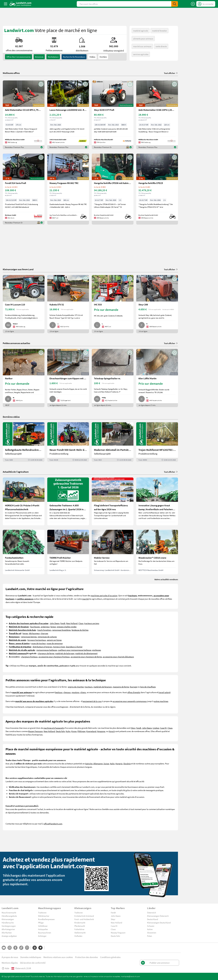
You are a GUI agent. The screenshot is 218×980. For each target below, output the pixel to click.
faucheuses (35, 627)
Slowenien (152, 933)
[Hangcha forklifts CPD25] (157, 189)
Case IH (163, 728)
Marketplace (53, 57)
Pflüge (41, 923)
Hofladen (78, 936)
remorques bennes (29, 637)
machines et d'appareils (54, 728)
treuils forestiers (44, 630)
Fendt (63, 623)
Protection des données (86, 957)
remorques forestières (61, 630)
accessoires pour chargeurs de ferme (86, 657)
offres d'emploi (134, 692)
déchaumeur (34, 633)
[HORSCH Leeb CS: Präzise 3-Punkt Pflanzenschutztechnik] (24, 501)
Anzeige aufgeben (9, 936)
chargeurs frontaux (29, 657)
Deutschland (153, 919)
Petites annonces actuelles (16, 343)
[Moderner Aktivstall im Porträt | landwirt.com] (113, 442)
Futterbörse (79, 929)
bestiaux (59, 692)
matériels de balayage (65, 653)
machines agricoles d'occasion (104, 595)
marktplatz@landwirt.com (130, 976)
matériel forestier (159, 31)
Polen (150, 936)
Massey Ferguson (35, 731)
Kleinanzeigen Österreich (158, 916)
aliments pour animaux (143, 39)
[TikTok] (21, 948)
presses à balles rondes (67, 627)
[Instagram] (10, 948)
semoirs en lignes (54, 640)
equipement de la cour (92, 701)
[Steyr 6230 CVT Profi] (113, 115)
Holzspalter (43, 929)
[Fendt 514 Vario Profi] (24, 189)
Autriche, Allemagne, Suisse (97, 764)
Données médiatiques (31, 957)
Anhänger (42, 936)
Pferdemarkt (80, 926)
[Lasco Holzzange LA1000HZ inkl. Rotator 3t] (68, 115)
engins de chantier (76, 687)
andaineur (45, 627)
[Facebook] (15, 948)
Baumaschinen (45, 933)
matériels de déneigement (86, 653)
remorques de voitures (47, 637)
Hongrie (119, 764)
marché (85, 599)
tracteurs (89, 687)
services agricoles (141, 54)
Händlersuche (8, 923)
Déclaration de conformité (33, 963)
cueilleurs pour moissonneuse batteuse (75, 650)
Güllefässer (43, 926)
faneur (53, 627)
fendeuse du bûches (80, 630)
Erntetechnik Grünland (84, 916)
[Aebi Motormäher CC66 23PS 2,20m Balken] (157, 115)
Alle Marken (7, 933)
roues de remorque (55, 643)
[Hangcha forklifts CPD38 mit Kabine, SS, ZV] (113, 189)
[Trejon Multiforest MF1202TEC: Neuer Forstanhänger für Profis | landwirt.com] (157, 442)
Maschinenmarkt (9, 913)
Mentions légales (10, 963)
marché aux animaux (142, 46)
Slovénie (127, 764)
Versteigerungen (9, 926)
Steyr (133, 728)
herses (25, 633)
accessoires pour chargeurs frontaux (54, 657)
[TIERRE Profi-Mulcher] (68, 552)
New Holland (72, 623)
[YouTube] (4, 948)
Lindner (156, 728)
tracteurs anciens (92, 623)
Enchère (103, 57)
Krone (74, 731)
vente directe (161, 46)
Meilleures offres (11, 73)
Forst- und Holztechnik (84, 919)
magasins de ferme (121, 687)
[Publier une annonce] (193, 4)
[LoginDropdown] (206, 4)
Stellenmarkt (80, 933)
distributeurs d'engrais (42, 647)
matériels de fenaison (103, 687)
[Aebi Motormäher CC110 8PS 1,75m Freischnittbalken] (24, 115)
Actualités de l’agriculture (16, 472)
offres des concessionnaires (18, 57)
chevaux (67, 692)
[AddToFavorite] (41, 84)
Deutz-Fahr (115, 936)
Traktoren (42, 913)
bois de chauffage (148, 687)
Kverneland (91, 731)
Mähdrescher (44, 916)
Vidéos (92, 57)
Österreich (152, 913)
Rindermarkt (80, 923)
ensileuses (97, 650)
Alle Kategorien (8, 929)
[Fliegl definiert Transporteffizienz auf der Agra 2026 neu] (113, 501)
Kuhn (68, 731)
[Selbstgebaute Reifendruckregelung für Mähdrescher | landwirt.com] (24, 442)
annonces (39, 57)
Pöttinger (81, 731)
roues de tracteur (38, 643)
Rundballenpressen (46, 919)
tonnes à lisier (59, 647)
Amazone (101, 731)
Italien (150, 929)
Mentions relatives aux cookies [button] (58, 957)
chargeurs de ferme (46, 653)
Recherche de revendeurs (74, 57)
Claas (81, 623)
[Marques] (40, 948)
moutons (75, 692)
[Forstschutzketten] (24, 552)
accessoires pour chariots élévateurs (118, 657)
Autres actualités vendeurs (166, 579)
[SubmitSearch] (175, 4)
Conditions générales (110, 957)
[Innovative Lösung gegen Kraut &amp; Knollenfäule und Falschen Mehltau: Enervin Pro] (157, 501)
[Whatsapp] (27, 948)
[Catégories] (35, 948)
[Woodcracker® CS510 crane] (157, 552)
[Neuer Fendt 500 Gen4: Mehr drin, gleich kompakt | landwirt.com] (68, 442)
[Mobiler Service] (113, 552)
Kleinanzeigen (8, 919)
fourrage (134, 687)
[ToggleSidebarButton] (6, 4)
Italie (112, 764)
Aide (5, 968)
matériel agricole (141, 31)
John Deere (55, 623)
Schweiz (151, 926)
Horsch (112, 731)
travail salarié (164, 692)
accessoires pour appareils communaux (130, 701)
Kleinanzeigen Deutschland (159, 923)
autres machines (161, 701)
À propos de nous (10, 957)
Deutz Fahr (60, 731)
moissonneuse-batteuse (47, 650)
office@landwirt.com (53, 824)
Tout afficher (171, 73)
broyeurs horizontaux (37, 640)
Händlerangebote (9, 916)
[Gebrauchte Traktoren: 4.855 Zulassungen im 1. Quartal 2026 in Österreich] (68, 501)
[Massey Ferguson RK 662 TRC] (68, 189)
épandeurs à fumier (74, 647)
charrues (44, 633)
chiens (83, 692)
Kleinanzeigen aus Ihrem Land (18, 269)
